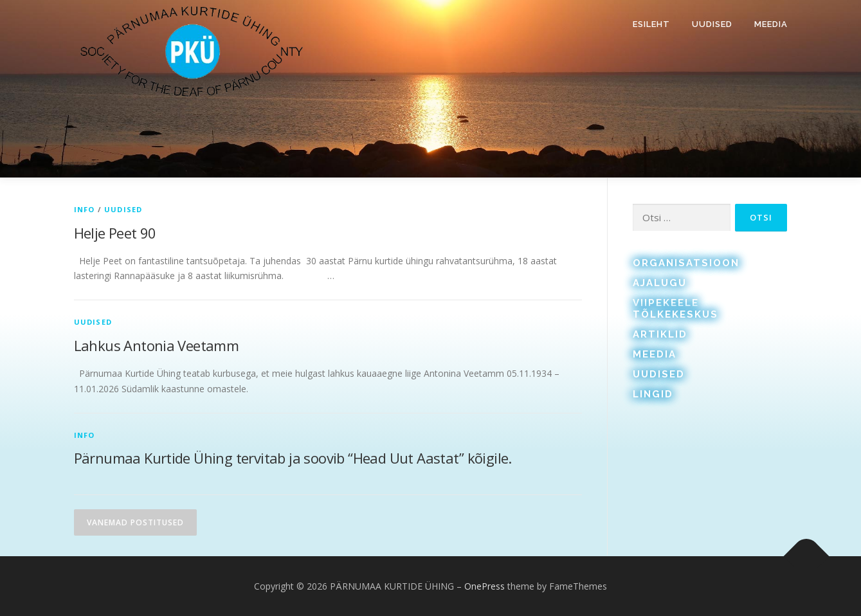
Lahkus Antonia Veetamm (157, 345)
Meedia (771, 24)
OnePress (485, 586)
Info (85, 209)
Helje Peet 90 (115, 233)
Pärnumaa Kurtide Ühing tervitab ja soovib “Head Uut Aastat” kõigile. (295, 458)
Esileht (651, 24)
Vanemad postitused (135, 522)
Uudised (712, 24)
